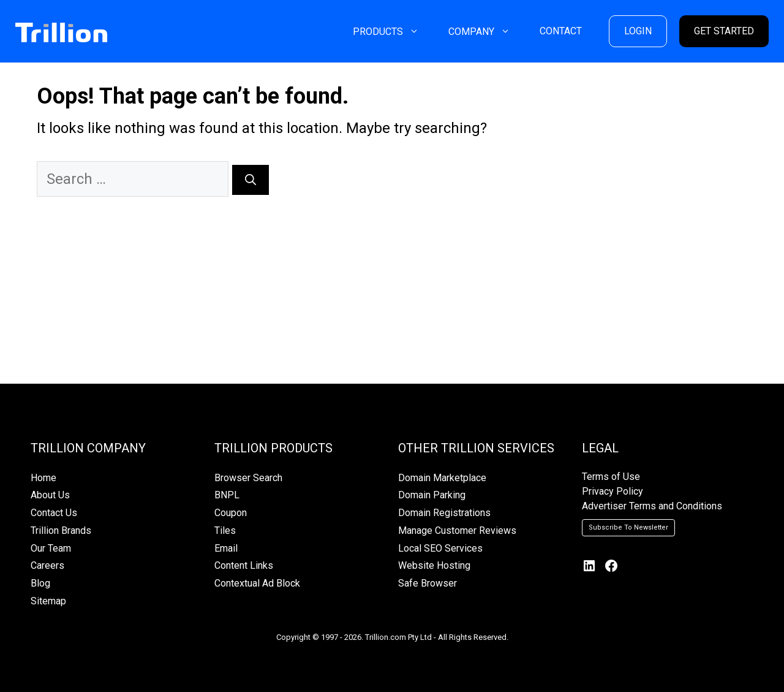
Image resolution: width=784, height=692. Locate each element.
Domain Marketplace (442, 478)
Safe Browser (428, 583)
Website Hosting (434, 565)
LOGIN (638, 31)
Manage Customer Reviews (457, 530)
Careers (47, 565)
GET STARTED (724, 31)
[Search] (251, 180)
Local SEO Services (440, 548)
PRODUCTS (393, 32)
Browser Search (248, 478)
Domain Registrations (444, 513)
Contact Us (54, 513)
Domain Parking (432, 495)
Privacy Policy (612, 491)
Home (43, 478)
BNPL (227, 495)
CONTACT (561, 31)
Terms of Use (611, 477)
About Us (50, 495)
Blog (40, 583)
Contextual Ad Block (257, 583)
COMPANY (487, 32)
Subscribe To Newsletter (628, 527)
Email (226, 548)
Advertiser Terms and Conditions (652, 506)
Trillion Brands (61, 530)
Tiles (225, 530)
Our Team (51, 548)
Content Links (244, 565)
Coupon (231, 513)
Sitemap (48, 601)
